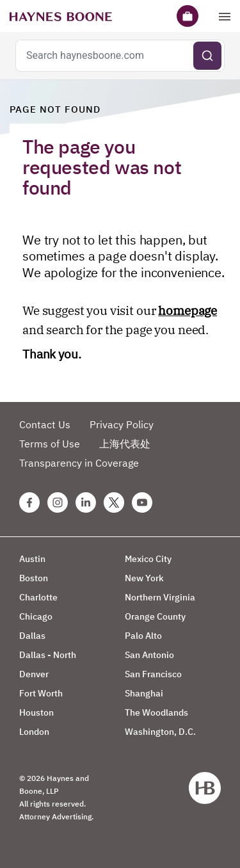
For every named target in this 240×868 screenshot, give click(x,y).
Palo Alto (143, 636)
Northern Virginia (160, 597)
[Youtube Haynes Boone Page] (142, 502)
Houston (36, 712)
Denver (34, 674)
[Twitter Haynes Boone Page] (114, 502)
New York (144, 578)
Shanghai (144, 693)
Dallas (32, 636)
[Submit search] (207, 56)
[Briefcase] (188, 16)
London (34, 732)
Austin (32, 559)
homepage (188, 310)
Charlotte (38, 597)
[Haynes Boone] (61, 16)
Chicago (36, 616)
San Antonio (149, 655)
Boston (34, 578)
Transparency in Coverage (79, 463)
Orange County (155, 616)
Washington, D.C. (160, 732)
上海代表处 (125, 444)
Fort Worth (41, 693)
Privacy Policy (122, 424)
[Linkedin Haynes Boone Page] (86, 502)
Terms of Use (50, 444)
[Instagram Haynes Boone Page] (58, 502)
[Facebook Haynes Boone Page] (29, 502)
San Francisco (153, 674)
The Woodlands (156, 712)
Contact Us (45, 424)
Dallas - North (48, 655)
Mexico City (148, 559)
